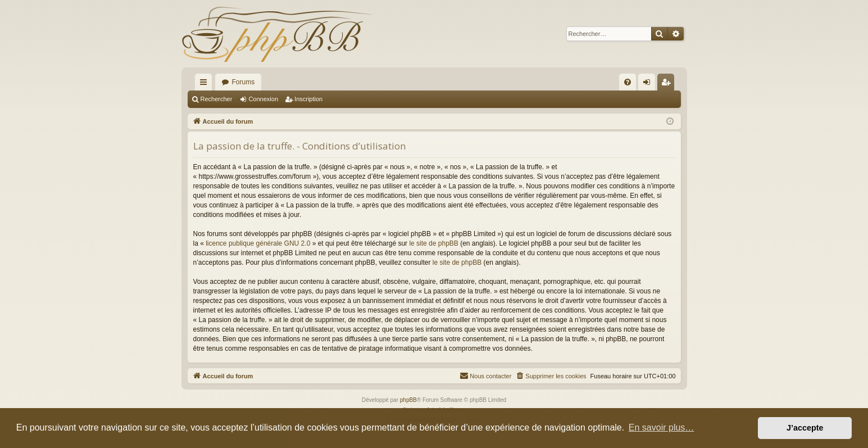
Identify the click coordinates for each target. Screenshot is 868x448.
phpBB (408, 400)
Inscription (308, 99)
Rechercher (217, 99)
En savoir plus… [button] (662, 427)
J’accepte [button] (805, 428)
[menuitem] (628, 82)
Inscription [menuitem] (668, 84)
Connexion (263, 99)
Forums (244, 82)
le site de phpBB (433, 243)
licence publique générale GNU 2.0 (258, 243)
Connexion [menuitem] (649, 84)
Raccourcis (206, 84)
